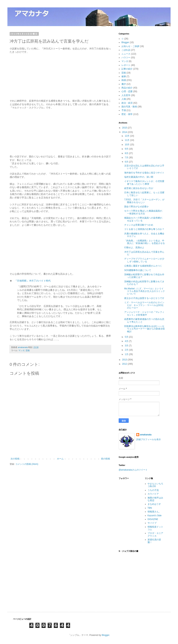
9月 (127, 149)
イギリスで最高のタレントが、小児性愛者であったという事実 (144, 183)
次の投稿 (15, 459)
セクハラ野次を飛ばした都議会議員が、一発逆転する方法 (144, 212)
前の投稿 (106, 459)
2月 (127, 350)
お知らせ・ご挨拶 (130, 46)
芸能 (28, 350)
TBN (150, 508)
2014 (125, 132)
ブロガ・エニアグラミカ (155, 534)
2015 (125, 128)
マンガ (21, 350)
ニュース (126, 54)
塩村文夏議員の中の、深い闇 (139, 177)
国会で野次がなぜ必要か (136, 207)
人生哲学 (126, 95)
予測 (124, 110)
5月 (127, 337)
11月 (127, 140)
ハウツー (126, 58)
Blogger (125, 42)
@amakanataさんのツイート (133, 470)
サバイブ (152, 523)
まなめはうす (154, 504)
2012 (125, 364)
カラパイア (153, 494)
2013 (125, 360)
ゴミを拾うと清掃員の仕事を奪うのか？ (144, 229)
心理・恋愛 (127, 91)
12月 (127, 136)
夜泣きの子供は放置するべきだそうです (144, 298)
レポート (126, 65)
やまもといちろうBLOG (155, 485)
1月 (127, 354)
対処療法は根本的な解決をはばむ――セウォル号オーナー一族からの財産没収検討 (145, 329)
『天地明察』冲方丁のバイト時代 (33, 281)
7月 (127, 158)
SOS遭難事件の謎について (138, 270)
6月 (127, 162)
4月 (127, 341)
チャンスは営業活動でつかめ (139, 225)
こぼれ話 (126, 50)
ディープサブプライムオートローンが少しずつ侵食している (144, 260)
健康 (124, 76)
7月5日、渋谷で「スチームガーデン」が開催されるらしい (144, 201)
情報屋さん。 (154, 512)
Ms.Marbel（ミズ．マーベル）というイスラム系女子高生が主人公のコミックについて (145, 291)
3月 (127, 346)
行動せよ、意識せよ (134, 247)
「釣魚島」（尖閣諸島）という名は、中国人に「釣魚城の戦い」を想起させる (145, 242)
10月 (127, 145)
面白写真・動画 (129, 107)
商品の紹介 (127, 88)
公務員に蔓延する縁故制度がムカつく (143, 266)
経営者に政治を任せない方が (139, 188)
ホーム (60, 459)
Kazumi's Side (155, 516)
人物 (124, 99)
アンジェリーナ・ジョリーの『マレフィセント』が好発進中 (144, 313)
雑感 (124, 80)
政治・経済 (127, 103)
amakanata (146, 435)
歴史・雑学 (127, 114)
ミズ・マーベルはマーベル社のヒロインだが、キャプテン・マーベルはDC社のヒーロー (144, 305)
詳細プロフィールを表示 (149, 439)
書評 (124, 84)
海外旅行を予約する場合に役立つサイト (144, 173)
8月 (127, 153)
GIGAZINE (153, 519)
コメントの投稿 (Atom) (27, 464)
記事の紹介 (127, 69)
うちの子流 (153, 490)
